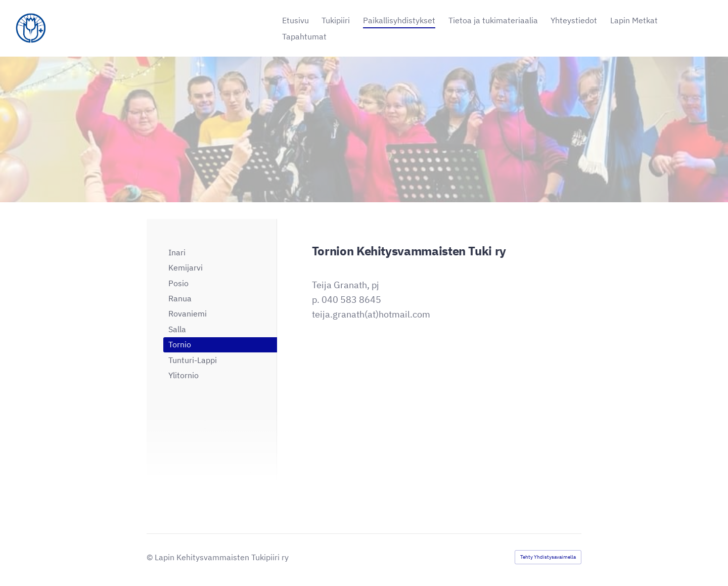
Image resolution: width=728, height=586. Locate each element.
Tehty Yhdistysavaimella (548, 557)
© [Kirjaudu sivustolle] (151, 557)
